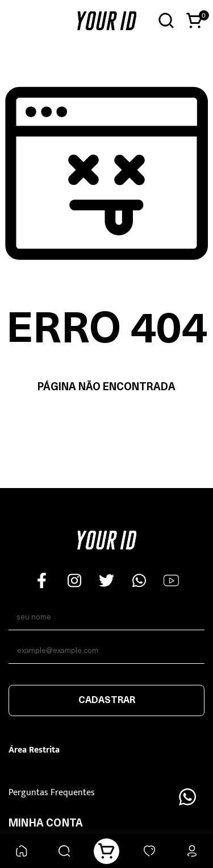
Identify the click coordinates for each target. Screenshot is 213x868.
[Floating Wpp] (187, 797)
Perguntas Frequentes (52, 793)
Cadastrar (107, 701)
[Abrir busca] (166, 21)
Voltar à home (106, 423)
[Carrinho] (106, 851)
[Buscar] (64, 851)
